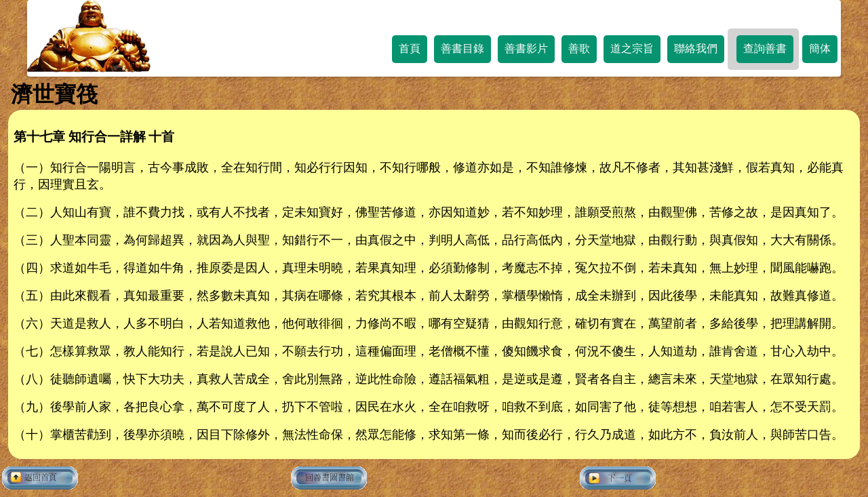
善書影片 (526, 48)
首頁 (410, 48)
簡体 (820, 48)
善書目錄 (462, 48)
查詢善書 (765, 48)
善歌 (579, 48)
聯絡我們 (696, 48)
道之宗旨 (632, 48)
